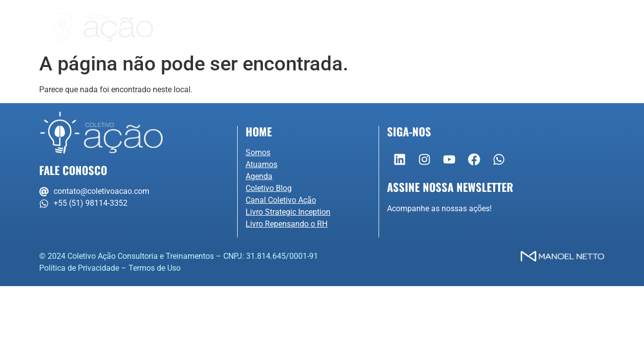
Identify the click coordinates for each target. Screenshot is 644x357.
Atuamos (316, 24)
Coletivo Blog (269, 188)
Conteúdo (449, 24)
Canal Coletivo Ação (281, 200)
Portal (573, 24)
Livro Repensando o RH (287, 224)
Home (259, 131)
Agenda (381, 24)
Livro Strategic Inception (288, 212)
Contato (518, 24)
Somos (247, 24)
